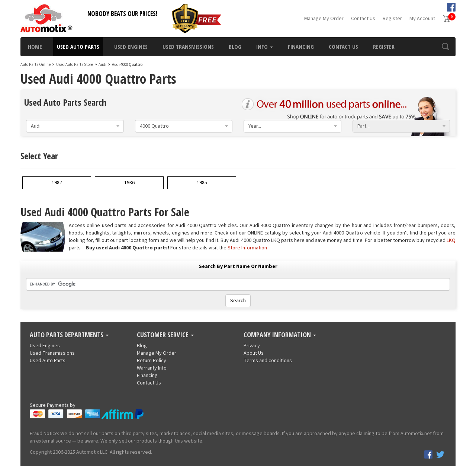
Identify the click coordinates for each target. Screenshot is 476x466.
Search (238, 301)
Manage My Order (324, 19)
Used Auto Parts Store (75, 65)
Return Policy (152, 361)
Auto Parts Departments (69, 335)
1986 (129, 183)
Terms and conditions (268, 361)
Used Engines (131, 47)
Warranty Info (152, 368)
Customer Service (165, 335)
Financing (301, 47)
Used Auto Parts (78, 47)
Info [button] (265, 47)
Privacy (252, 346)
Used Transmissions (188, 47)
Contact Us (363, 19)
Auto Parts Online (36, 65)
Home (35, 47)
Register (392, 19)
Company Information (280, 335)
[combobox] (75, 126)
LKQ (451, 240)
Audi (102, 65)
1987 (57, 183)
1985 (202, 183)
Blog (235, 47)
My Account (422, 19)
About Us (254, 353)
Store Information (247, 248)
